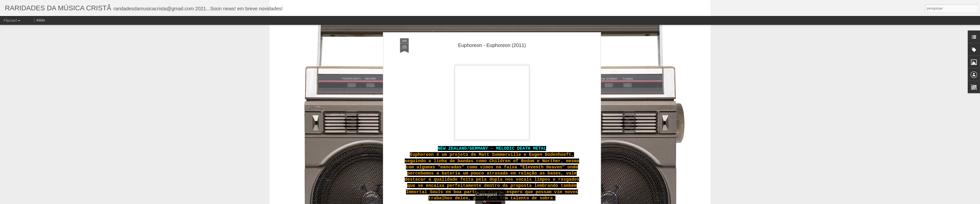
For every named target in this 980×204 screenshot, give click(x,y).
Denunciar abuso (546, 201)
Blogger (530, 201)
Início (41, 20)
